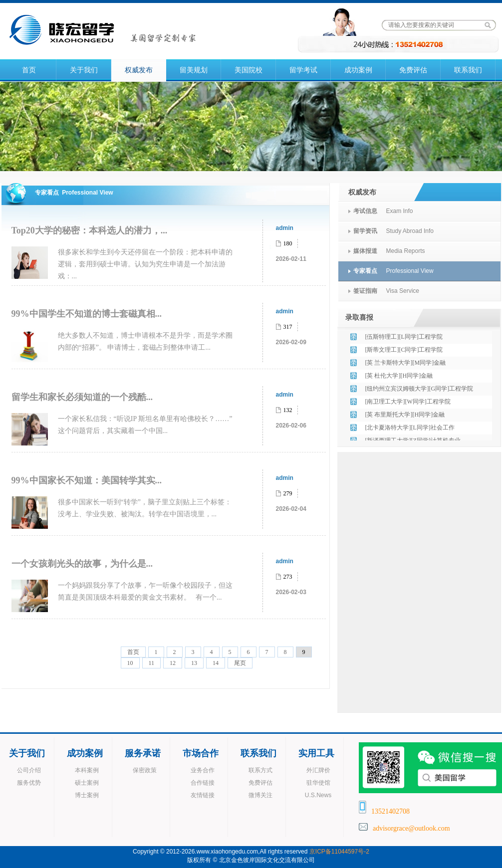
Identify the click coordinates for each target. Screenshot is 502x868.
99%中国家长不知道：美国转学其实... (87, 480)
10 (130, 663)
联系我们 (468, 70)
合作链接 (203, 783)
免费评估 (413, 70)
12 (173, 663)
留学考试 (303, 70)
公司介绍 (29, 770)
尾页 (240, 663)
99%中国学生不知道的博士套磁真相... (87, 314)
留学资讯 (365, 231)
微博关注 (260, 795)
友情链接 (203, 795)
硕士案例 (87, 783)
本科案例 (87, 770)
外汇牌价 (318, 770)
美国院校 (249, 70)
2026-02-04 (291, 509)
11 (152, 663)
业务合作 (203, 770)
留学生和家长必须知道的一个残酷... (82, 397)
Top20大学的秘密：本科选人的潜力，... (90, 230)
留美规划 (194, 70)
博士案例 (87, 795)
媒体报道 (365, 251)
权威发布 (139, 70)
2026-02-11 (291, 259)
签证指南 (365, 291)
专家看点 (365, 271)
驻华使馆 (318, 783)
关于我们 (84, 70)
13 (194, 663)
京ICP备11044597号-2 (339, 852)
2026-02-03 (291, 592)
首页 (29, 70)
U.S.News (318, 795)
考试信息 (365, 211)
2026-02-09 (291, 342)
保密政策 (145, 770)
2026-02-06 (291, 426)
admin (285, 228)
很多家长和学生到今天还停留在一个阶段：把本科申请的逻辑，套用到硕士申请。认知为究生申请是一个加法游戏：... (145, 264)
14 (216, 663)
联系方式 (260, 770)
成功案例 (358, 70)
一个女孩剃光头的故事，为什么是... (82, 564)
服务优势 (29, 783)
